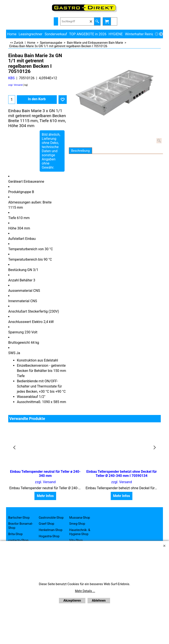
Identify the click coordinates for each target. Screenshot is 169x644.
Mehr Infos (45, 496)
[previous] (157, 34)
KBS (11, 78)
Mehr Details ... (85, 591)
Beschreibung (80, 151)
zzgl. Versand (15, 85)
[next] (161, 34)
